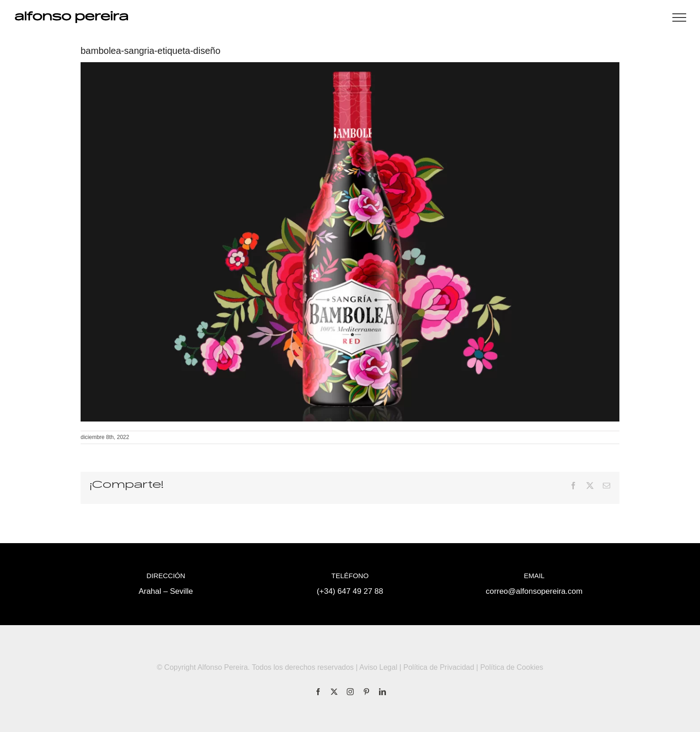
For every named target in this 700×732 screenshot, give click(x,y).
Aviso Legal (378, 667)
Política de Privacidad (439, 667)
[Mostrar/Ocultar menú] (679, 18)
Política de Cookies (512, 667)
